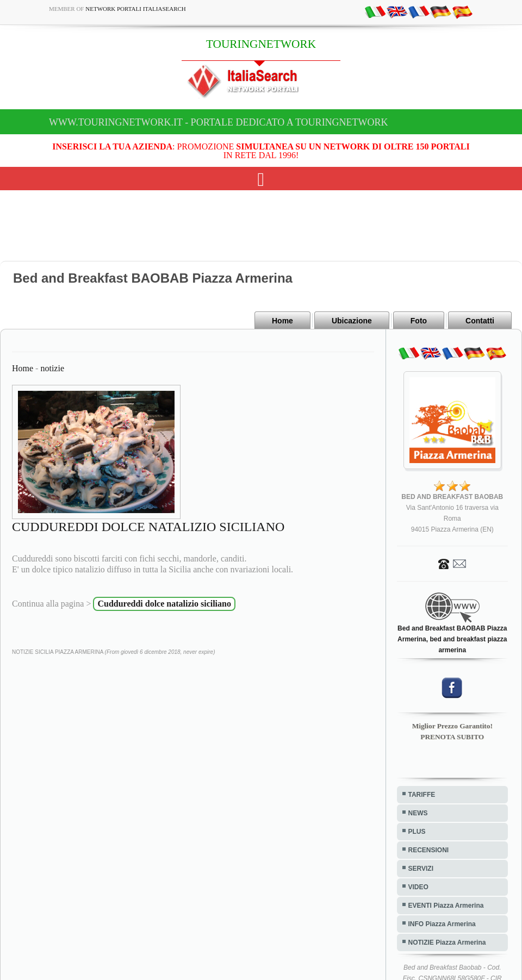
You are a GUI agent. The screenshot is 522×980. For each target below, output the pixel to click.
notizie (52, 368)
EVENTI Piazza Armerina (446, 906)
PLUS (417, 832)
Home (282, 321)
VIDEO (418, 887)
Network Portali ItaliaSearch (136, 9)
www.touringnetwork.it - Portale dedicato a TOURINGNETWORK (219, 122)
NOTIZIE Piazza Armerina (447, 942)
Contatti (480, 321)
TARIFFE (422, 795)
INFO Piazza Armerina (442, 924)
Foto (419, 321)
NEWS (418, 813)
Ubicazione (352, 321)
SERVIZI (421, 869)
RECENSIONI (429, 850)
